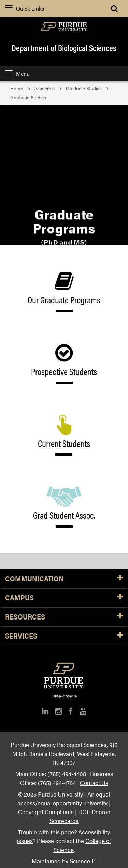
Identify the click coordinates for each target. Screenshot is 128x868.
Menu (17, 73)
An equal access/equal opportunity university (64, 798)
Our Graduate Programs (64, 292)
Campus (64, 598)
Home (17, 88)
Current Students (64, 435)
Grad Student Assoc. (64, 507)
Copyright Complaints (46, 812)
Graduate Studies (84, 88)
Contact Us (94, 782)
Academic (44, 88)
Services (64, 636)
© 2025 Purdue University (51, 794)
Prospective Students (64, 363)
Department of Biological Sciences (64, 48)
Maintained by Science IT (64, 861)
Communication (64, 579)
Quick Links (25, 8)
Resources (64, 617)
